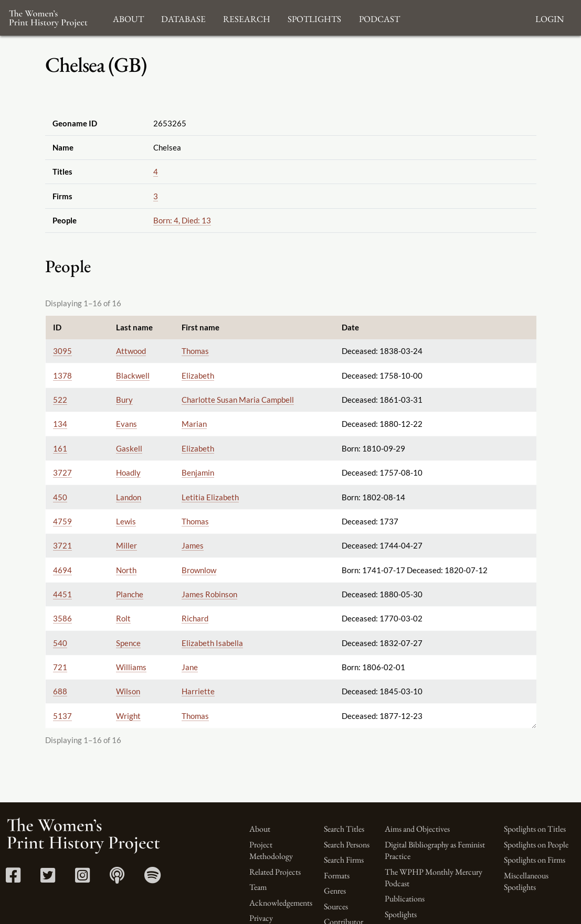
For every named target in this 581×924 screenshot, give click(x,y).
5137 (62, 716)
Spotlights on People (536, 845)
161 (60, 448)
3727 (62, 472)
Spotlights (401, 914)
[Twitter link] (48, 879)
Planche (130, 594)
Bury (124, 400)
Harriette (198, 691)
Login (550, 18)
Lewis (126, 521)
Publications (405, 899)
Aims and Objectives (417, 829)
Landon (129, 497)
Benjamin (198, 472)
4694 (62, 570)
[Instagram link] (82, 879)
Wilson (128, 691)
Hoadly (128, 472)
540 (60, 643)
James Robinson (209, 594)
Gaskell (129, 448)
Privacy (261, 918)
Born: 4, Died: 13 (182, 220)
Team (258, 887)
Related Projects (275, 872)
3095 (62, 351)
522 (60, 400)
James (193, 545)
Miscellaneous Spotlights (526, 881)
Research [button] (247, 18)
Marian (194, 424)
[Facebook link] (13, 879)
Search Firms (344, 860)
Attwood (131, 351)
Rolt (123, 618)
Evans (126, 424)
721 (60, 667)
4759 (62, 521)
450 (60, 497)
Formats (337, 875)
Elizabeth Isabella (212, 643)
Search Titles (344, 829)
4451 (62, 594)
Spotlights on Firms (535, 860)
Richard (195, 618)
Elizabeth (198, 375)
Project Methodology (271, 850)
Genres (335, 891)
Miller (126, 545)
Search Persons (347, 845)
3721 (62, 545)
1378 (62, 375)
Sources (336, 906)
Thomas (195, 351)
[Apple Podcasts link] (117, 879)
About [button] (128, 18)
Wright (128, 716)
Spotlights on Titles (535, 829)
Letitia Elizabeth (210, 497)
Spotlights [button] (314, 18)
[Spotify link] (153, 879)
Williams (131, 667)
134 (60, 424)
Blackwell (133, 375)
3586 (62, 618)
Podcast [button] (379, 18)
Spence (128, 643)
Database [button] (183, 18)
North (126, 570)
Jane (190, 667)
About (260, 829)
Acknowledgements (281, 903)
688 (60, 691)
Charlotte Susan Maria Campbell (238, 400)
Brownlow (199, 570)
